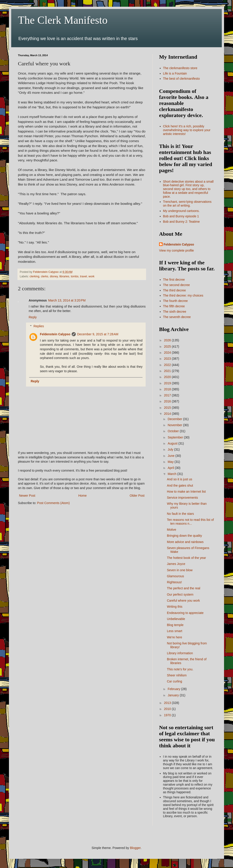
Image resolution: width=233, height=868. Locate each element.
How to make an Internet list (186, 492)
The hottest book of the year (186, 558)
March (172, 474)
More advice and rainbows (185, 542)
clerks (45, 276)
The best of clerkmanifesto (181, 79)
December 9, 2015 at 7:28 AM (98, 334)
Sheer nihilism (177, 675)
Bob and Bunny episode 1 (181, 216)
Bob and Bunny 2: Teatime (181, 222)
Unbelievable (176, 619)
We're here (175, 637)
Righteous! (174, 582)
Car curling (175, 681)
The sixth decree (175, 312)
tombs (75, 276)
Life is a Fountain (175, 73)
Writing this (175, 607)
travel (83, 276)
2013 (168, 703)
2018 (168, 389)
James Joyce (176, 564)
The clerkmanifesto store (180, 68)
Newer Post (27, 496)
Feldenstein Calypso (55, 334)
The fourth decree (176, 301)
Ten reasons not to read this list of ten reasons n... (190, 522)
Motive (172, 530)
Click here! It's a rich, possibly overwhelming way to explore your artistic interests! (187, 130)
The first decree (174, 280)
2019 (168, 383)
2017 (168, 395)
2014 (168, 414)
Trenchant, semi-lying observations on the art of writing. (187, 204)
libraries (64, 276)
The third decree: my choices (183, 295)
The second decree (177, 285)
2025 (168, 346)
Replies (39, 326)
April (171, 468)
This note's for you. (180, 669)
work (92, 276)
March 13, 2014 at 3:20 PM (67, 300)
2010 (168, 709)
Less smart (175, 631)
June (171, 456)
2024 (168, 353)
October (174, 431)
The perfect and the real (184, 588)
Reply (33, 317)
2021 (168, 371)
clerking (34, 276)
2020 (168, 377)
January (174, 695)
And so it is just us (180, 479)
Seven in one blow (180, 570)
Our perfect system (180, 594)
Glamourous (175, 576)
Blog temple (175, 625)
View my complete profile (176, 250)
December (175, 419)
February (174, 689)
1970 (168, 715)
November (175, 425)
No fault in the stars (180, 514)
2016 (168, 401)
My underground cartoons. (181, 211)
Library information (180, 653)
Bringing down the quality (184, 536)
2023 (168, 359)
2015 (168, 408)
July (171, 449)
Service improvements (182, 498)
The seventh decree (177, 317)
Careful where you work (183, 601)
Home (82, 496)
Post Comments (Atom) (53, 503)
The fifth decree (174, 306)
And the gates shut (180, 485)
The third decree (175, 290)
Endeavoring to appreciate (185, 613)
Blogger (135, 848)
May (171, 462)
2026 (168, 340)
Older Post (137, 496)
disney (54, 276)
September (176, 437)
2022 (168, 365)
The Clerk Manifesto (63, 20)
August (173, 443)
